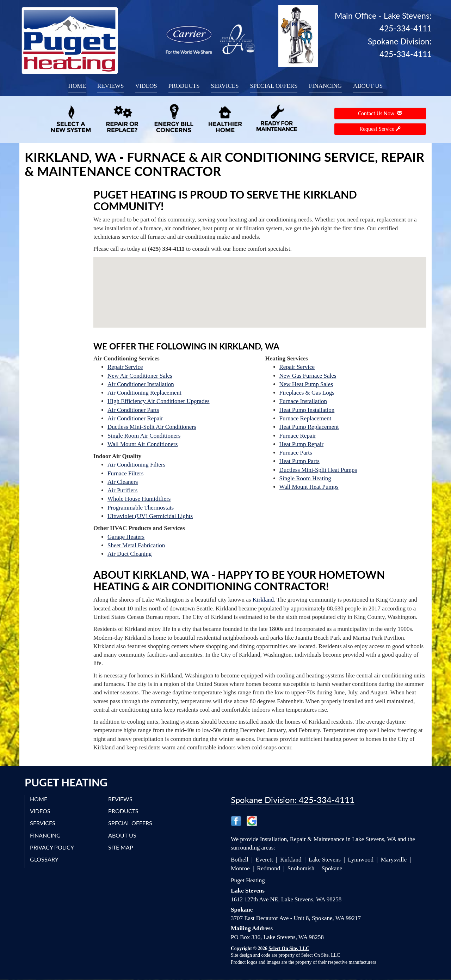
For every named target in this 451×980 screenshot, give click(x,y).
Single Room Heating (305, 478)
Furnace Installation (303, 401)
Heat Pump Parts (299, 461)
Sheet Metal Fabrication (136, 545)
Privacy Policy (52, 847)
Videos (146, 86)
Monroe (240, 868)
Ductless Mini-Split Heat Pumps (318, 470)
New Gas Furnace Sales (308, 376)
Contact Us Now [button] (380, 113)
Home (77, 86)
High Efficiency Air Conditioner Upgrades (159, 401)
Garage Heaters (126, 537)
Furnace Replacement (305, 418)
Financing (325, 86)
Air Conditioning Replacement (144, 393)
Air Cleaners (123, 482)
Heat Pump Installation (307, 410)
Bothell (240, 860)
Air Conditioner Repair (135, 418)
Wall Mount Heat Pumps (309, 487)
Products (184, 86)
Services (225, 86)
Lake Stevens (325, 860)
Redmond (268, 868)
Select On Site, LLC (289, 948)
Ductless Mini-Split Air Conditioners (152, 427)
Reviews (111, 86)
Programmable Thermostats (141, 508)
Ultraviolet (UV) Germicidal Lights (150, 516)
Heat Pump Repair (302, 444)
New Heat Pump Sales (306, 384)
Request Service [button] (380, 129)
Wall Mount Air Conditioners (143, 444)
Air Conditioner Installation (141, 384)
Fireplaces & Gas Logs (307, 393)
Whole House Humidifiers (139, 499)
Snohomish (301, 868)
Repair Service (125, 367)
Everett (264, 860)
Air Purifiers (122, 490)
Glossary (45, 860)
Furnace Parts (296, 453)
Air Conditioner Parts (133, 410)
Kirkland (263, 600)
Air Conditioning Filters (136, 465)
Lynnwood (361, 860)
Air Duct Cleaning (130, 554)
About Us (368, 86)
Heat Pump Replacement (309, 427)
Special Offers (274, 86)
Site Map (121, 847)
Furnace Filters (125, 473)
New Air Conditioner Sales (140, 376)
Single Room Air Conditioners (144, 436)
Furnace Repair (298, 436)
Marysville (394, 860)
